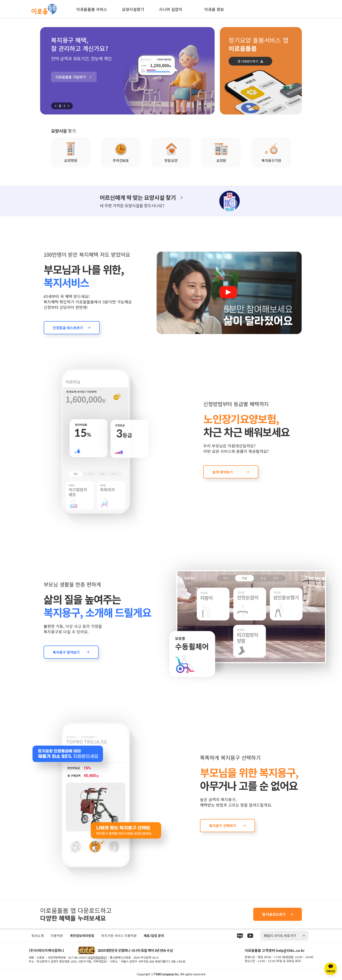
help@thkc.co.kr (290, 950)
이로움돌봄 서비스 (92, 9)
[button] (56, 106)
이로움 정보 (214, 9)
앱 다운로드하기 (248, 61)
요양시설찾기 (133, 9)
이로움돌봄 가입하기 (71, 77)
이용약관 (57, 936)
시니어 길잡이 (171, 9)
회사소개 (38, 936)
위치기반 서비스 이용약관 (119, 936)
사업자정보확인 (97, 957)
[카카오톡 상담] (331, 969)
